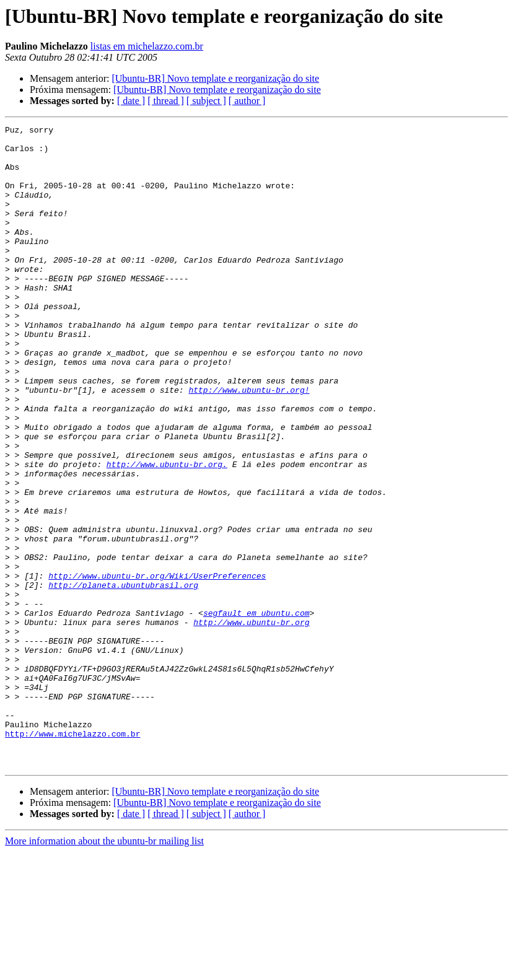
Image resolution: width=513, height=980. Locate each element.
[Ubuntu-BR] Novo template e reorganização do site (215, 78)
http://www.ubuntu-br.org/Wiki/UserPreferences (157, 667)
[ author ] (247, 101)
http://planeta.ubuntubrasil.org (123, 678)
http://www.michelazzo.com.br (72, 856)
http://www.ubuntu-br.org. (167, 533)
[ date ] (131, 101)
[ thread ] (166, 101)
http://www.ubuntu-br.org (251, 722)
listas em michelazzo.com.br (147, 46)
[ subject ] (206, 101)
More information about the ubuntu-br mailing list (104, 969)
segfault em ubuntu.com (256, 711)
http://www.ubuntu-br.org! (249, 444)
